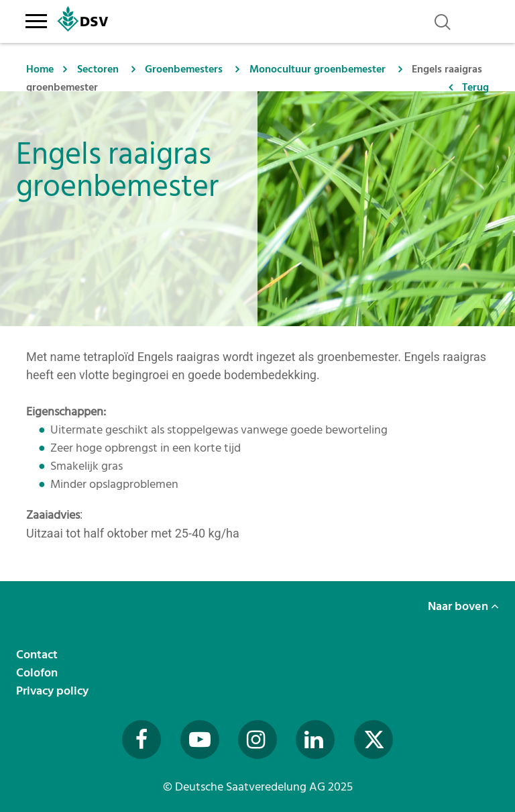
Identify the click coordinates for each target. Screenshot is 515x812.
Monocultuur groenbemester (318, 69)
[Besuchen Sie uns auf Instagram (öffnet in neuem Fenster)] (257, 740)
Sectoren (98, 69)
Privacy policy (54, 691)
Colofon (38, 673)
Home (40, 69)
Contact (38, 655)
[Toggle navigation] (36, 19)
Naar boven (463, 606)
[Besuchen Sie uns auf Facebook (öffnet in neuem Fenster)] (141, 740)
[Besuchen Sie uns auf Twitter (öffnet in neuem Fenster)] (374, 740)
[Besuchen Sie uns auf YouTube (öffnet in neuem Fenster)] (200, 740)
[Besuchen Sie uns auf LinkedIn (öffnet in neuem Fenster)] (315, 740)
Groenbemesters (184, 69)
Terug (475, 87)
